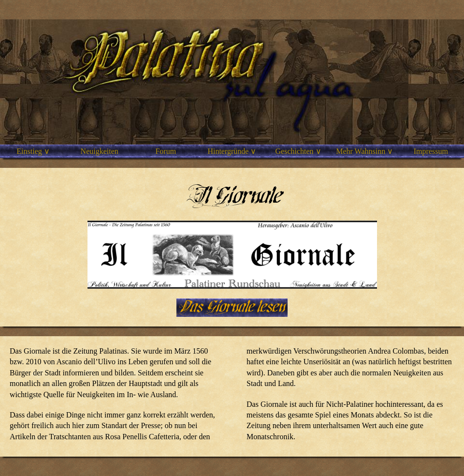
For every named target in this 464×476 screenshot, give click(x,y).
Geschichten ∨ (298, 151)
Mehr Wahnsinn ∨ (364, 151)
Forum (166, 151)
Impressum (431, 151)
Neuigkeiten (100, 151)
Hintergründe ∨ (232, 151)
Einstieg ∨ (33, 151)
